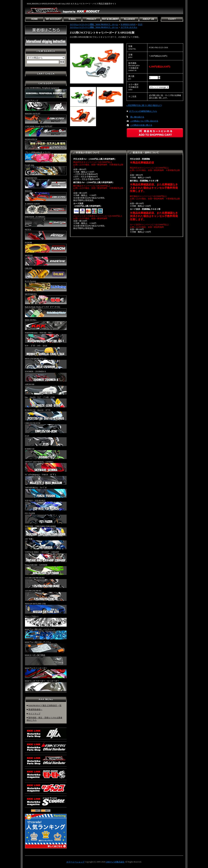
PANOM (46, 247)
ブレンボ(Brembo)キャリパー (46, 157)
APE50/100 (46, 389)
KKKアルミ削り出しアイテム (46, 647)
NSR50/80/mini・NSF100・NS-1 (46, 337)
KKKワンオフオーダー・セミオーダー (46, 685)
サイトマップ (34, 714)
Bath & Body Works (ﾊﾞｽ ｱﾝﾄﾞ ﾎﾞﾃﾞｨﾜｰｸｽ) (46, 311)
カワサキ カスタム (129, 27)
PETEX (46, 234)
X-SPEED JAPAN (46, 208)
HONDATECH (46, 144)
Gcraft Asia (46, 170)
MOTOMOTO (46, 299)
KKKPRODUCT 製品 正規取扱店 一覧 (45, 706)
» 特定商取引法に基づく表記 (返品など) (144, 105)
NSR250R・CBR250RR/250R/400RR (46, 531)
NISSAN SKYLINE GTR (46, 608)
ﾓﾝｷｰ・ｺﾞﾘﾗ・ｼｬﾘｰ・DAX (46, 350)
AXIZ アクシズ (46, 105)
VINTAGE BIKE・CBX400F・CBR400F (46, 557)
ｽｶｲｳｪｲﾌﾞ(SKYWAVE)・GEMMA (46, 466)
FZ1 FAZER (46, 518)
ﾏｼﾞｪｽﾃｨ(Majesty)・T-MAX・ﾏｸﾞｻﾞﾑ (46, 479)
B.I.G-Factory (46, 286)
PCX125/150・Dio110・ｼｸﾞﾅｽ (46, 415)
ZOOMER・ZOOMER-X (46, 376)
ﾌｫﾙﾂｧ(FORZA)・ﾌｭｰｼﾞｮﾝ (46, 492)
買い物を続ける (137, 117)
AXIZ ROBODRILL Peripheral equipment (46, 92)
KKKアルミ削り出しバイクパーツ (46, 634)
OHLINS (46, 273)
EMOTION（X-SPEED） (46, 221)
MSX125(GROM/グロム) (46, 363)
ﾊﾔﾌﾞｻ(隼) (46, 544)
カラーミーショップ (75, 862)
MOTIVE (46, 260)
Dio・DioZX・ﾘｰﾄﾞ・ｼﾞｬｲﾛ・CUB (46, 402)
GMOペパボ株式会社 (115, 862)
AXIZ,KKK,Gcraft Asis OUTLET (46, 131)
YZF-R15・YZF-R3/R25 (46, 505)
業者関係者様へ (35, 710)
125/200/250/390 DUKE (46, 582)
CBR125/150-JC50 (46, 428)
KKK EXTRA (46, 324)
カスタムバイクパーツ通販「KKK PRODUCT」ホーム (94, 24)
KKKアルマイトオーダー (46, 673)
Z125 (46, 440)
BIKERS (46, 196)
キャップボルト (46, 621)
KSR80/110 (46, 453)
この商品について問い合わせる (144, 121)
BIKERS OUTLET (46, 118)
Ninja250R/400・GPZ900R (46, 569)
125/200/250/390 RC (46, 595)
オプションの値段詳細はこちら (143, 111)
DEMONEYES (46, 183)
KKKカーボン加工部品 (46, 660)
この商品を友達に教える (141, 125)
